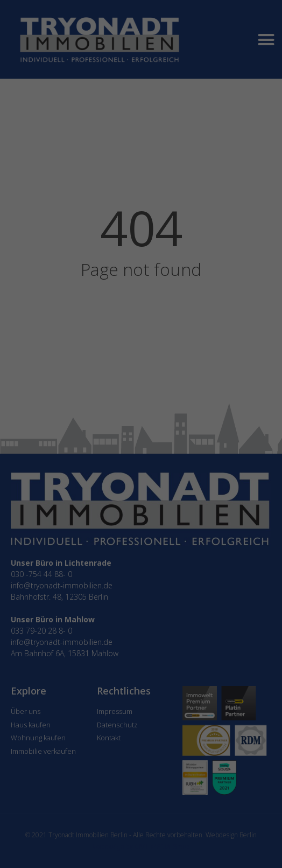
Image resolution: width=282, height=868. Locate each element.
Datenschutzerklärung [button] (144, 510)
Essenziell (86, 414)
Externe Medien (178, 414)
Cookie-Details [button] (90, 510)
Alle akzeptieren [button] (141, 444)
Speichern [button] (141, 475)
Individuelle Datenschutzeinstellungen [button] (141, 497)
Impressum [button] (196, 510)
